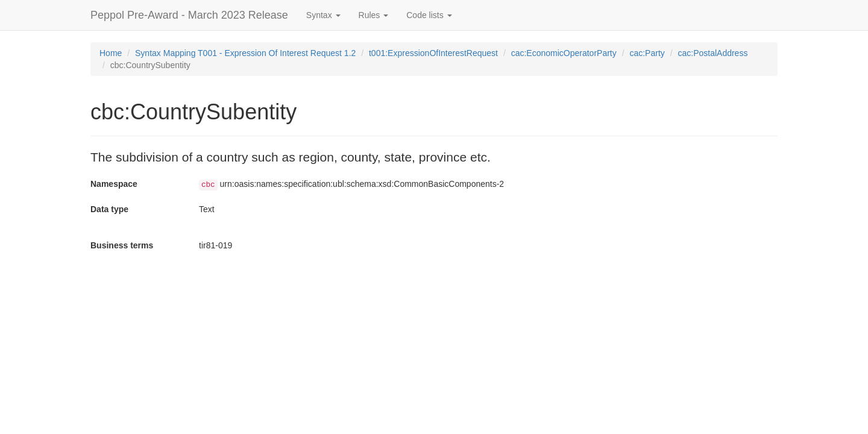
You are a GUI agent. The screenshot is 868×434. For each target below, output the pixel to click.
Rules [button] (374, 15)
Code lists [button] (429, 15)
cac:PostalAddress (712, 53)
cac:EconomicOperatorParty (564, 53)
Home (111, 53)
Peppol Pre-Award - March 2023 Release (189, 15)
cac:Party (647, 53)
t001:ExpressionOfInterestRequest (433, 53)
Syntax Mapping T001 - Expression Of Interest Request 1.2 (245, 53)
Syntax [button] (323, 15)
